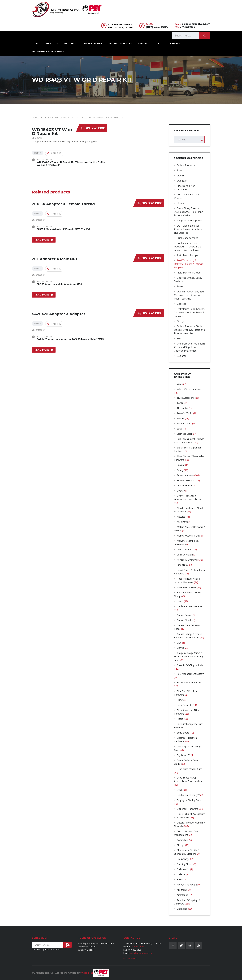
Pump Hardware (185, 475)
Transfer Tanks (185, 413)
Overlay (181, 491)
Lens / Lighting (184, 549)
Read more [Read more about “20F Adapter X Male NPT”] (42, 292)
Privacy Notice (130, 958)
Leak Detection (185, 555)
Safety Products (186, 165)
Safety (180, 470)
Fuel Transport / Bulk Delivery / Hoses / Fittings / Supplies (67, 118)
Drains (180, 790)
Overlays (182, 181)
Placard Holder (184, 486)
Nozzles (181, 517)
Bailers (180, 879)
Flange (180, 700)
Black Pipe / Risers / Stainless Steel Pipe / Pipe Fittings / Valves (189, 212)
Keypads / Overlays (187, 560)
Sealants (182, 356)
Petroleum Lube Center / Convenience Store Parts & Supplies (190, 313)
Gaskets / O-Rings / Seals (190, 665)
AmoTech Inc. (87, 973)
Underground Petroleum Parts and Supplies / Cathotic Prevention (189, 347)
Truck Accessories (186, 398)
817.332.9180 (187, 27)
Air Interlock (183, 895)
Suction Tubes (184, 423)
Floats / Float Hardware (189, 682)
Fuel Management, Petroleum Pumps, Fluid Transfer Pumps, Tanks (188, 247)
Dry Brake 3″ (184, 755)
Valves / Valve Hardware (189, 389)
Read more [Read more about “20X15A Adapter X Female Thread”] (42, 238)
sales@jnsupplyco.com (196, 24)
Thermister (183, 408)
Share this (54, 153)
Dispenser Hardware (187, 809)
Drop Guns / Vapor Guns (190, 769)
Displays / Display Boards (190, 800)
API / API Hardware (187, 885)
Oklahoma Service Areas (48, 52)
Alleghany (182, 890)
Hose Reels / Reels (187, 587)
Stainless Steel (184, 434)
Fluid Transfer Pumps (189, 273)
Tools (180, 170)
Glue (179, 643)
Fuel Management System (190, 674)
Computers (183, 840)
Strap (180, 429)
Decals (181, 176)
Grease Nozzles (185, 620)
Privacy (175, 43)
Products (71, 43)
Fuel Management (187, 238)
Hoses (180, 203)
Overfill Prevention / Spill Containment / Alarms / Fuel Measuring (189, 295)
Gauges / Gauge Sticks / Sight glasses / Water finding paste (189, 656)
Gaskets (181, 304)
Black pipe (182, 909)
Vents (180, 384)
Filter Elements (185, 705)
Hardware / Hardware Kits (190, 606)
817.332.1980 (95, 128)
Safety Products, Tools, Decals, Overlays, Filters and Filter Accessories (189, 330)
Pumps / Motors (185, 480)
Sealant (181, 465)
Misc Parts (182, 522)
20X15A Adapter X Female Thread (63, 200)
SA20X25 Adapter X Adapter (59, 309)
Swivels (181, 418)
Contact (144, 43)
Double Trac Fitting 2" (188, 795)
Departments (93, 43)
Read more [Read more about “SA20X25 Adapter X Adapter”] (42, 346)
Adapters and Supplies (189, 221)
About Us (52, 43)
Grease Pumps (184, 615)
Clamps (181, 845)
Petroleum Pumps (187, 255)
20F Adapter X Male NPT (55, 255)
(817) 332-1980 (157, 27)
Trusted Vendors (120, 43)
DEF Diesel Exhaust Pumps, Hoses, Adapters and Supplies (188, 229)
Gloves (180, 648)
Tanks (180, 286)
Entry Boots (183, 733)
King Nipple (183, 565)
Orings (181, 321)
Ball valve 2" (183, 869)
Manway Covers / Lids (188, 536)
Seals (180, 339)
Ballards (181, 874)
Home (35, 43)
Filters (180, 719)
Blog (160, 43)
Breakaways (183, 859)
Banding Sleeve (185, 864)
